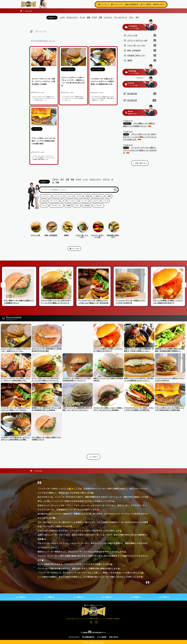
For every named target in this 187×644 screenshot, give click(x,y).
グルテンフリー (72, 17)
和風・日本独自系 (51, 234)
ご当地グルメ (98, 196)
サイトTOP (74, 248)
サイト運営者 (146, 4)
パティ (131, 17)
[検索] (115, 190)
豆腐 (100, 17)
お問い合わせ (159, 4)
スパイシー (46, 196)
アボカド (55, 179)
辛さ (137, 17)
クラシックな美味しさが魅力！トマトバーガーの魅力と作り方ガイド (168, 302)
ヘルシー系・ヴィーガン (82, 235)
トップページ (104, 4)
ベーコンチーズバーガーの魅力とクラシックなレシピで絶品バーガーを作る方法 (140, 150)
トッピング (73, 201)
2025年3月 (132, 94)
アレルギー (99, 205)
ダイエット (59, 196)
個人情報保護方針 (132, 4)
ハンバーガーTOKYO (97, 642)
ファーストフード (121, 17)
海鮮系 (67, 234)
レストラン (108, 17)
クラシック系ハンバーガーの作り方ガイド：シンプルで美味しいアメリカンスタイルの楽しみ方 (140, 137)
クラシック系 (36, 234)
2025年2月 (132, 100)
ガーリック (54, 201)
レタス (62, 17)
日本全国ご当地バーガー (113, 235)
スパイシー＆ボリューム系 (98, 235)
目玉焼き (87, 205)
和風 (73, 179)
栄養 (88, 17)
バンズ (106, 201)
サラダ (94, 17)
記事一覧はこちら (140, 163)
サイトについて (117, 4)
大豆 (44, 201)
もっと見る (94, 457)
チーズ (82, 17)
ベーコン (85, 201)
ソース (85, 179)
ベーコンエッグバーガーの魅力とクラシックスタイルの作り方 (130, 302)
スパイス (106, 179)
